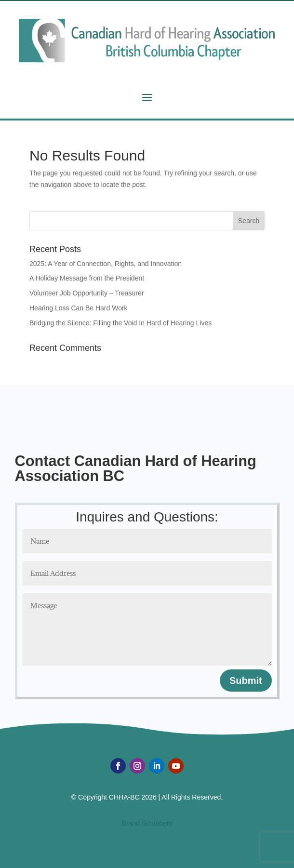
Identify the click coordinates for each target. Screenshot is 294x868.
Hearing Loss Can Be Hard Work (79, 308)
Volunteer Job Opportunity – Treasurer (87, 293)
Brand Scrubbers (147, 823)
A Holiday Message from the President (87, 278)
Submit (246, 681)
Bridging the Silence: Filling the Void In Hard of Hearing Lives (120, 323)
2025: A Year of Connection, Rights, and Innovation (106, 264)
